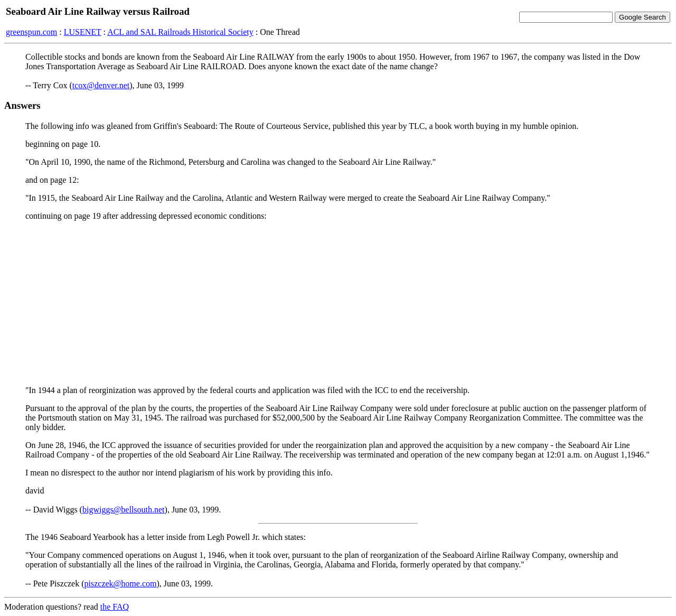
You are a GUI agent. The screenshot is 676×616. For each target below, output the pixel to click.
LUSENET (83, 32)
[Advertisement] (338, 303)
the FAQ (115, 607)
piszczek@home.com (121, 584)
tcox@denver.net (101, 85)
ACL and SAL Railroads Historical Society (180, 32)
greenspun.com (31, 32)
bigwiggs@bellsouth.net (124, 510)
